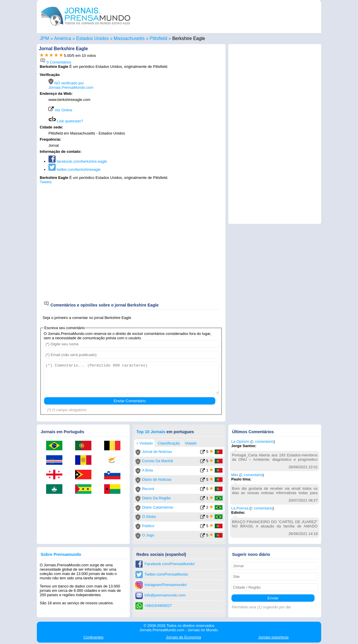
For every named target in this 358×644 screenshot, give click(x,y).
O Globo (149, 517)
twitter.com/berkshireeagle (75, 169)
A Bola (147, 470)
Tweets (46, 182)
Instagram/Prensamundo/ (166, 585)
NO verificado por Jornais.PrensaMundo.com (71, 85)
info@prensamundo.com (165, 595)
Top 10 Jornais (151, 432)
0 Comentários (55, 62)
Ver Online (60, 110)
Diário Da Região (156, 498)
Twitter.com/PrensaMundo (166, 574)
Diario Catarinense (158, 507)
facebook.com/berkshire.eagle (78, 161)
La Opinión (240, 441)
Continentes (93, 637)
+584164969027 (158, 606)
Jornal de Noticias (157, 452)
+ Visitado (144, 443)
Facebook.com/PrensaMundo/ (170, 564)
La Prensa (240, 508)
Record (148, 489)
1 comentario (263, 441)
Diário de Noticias (157, 479)
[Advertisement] (174, 109)
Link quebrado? (66, 121)
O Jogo (148, 535)
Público (148, 526)
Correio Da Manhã (157, 461)
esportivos (273, 637)
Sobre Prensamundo (61, 554)
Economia (183, 637)
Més (235, 475)
